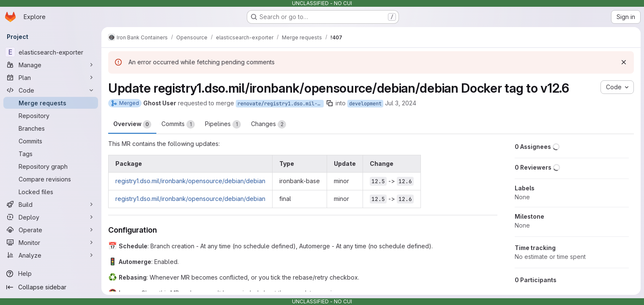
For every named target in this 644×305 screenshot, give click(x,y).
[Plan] (51, 77)
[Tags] (51, 154)
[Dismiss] (624, 62)
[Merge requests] (51, 103)
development (365, 104)
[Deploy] (51, 217)
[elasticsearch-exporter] (51, 52)
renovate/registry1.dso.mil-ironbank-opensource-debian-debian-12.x (281, 104)
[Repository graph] (51, 166)
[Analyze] (51, 255)
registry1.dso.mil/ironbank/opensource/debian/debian (190, 181)
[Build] (51, 204)
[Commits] (51, 141)
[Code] (51, 90)
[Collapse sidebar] (51, 287)
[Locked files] (51, 192)
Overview (132, 124)
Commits (178, 124)
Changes (269, 124)
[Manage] (51, 65)
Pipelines (223, 124)
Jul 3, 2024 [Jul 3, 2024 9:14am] (401, 103)
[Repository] (51, 115)
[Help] (51, 274)
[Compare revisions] (51, 179)
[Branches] (51, 128)
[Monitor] (51, 242)
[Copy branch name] (330, 103)
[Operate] (51, 230)
